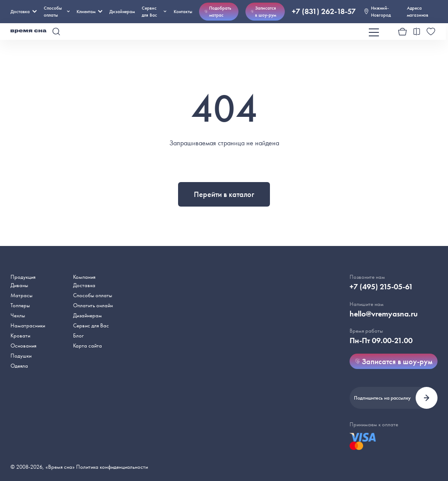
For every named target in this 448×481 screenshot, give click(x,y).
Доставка (24, 11)
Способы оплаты (93, 295)
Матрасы (21, 295)
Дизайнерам (122, 11)
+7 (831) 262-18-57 (324, 11)
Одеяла (19, 366)
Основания (23, 346)
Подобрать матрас (218, 12)
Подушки (21, 356)
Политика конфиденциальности (112, 467)
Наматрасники (28, 325)
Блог (78, 335)
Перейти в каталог (224, 194)
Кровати (20, 335)
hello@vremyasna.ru (384, 314)
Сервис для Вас (154, 12)
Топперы (20, 305)
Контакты (183, 11)
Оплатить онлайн (93, 305)
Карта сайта (87, 346)
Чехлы (18, 315)
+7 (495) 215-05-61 (381, 287)
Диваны (19, 285)
